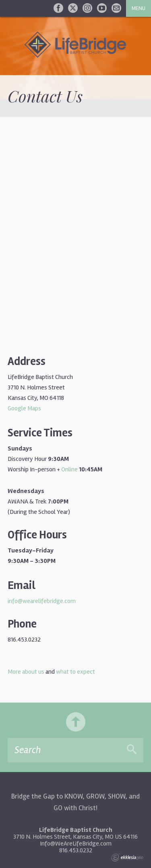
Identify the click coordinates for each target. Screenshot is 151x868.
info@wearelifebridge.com (42, 601)
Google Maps (24, 408)
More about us (26, 672)
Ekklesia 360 (127, 858)
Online (69, 469)
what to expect (75, 672)
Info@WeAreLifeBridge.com (76, 844)
